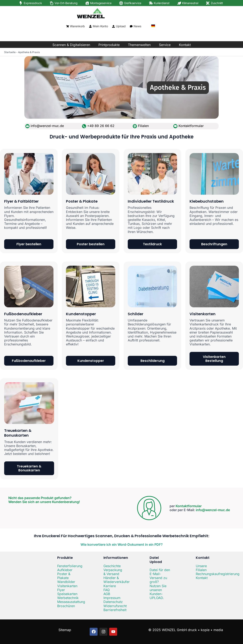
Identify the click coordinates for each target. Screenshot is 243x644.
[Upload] (113, 26)
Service (165, 45)
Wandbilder (66, 582)
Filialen (143, 126)
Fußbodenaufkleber (23, 314)
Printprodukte (109, 45)
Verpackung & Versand (113, 572)
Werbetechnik (68, 598)
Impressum (112, 598)
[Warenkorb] (68, 26)
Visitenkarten (203, 314)
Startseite (10, 52)
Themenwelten (139, 45)
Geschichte (112, 566)
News (137, 26)
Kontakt (185, 45)
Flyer (61, 590)
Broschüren (66, 606)
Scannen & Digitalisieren (71, 45)
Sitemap (65, 630)
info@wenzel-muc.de (213, 510)
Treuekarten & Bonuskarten (18, 433)
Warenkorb (77, 26)
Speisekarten (67, 594)
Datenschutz (113, 602)
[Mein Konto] (90, 26)
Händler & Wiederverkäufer (117, 580)
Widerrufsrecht (115, 606)
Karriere (110, 586)
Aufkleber (65, 570)
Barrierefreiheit (115, 610)
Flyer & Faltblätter (21, 201)
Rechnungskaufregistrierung (218, 574)
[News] (131, 26)
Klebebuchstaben (207, 201)
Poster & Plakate (82, 201)
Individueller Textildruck (151, 201)
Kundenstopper (81, 314)
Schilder (136, 314)
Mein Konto (100, 26)
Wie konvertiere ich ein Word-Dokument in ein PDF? (122, 544)
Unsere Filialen (201, 568)
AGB (107, 594)
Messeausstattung (71, 602)
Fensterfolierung (70, 566)
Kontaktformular (191, 126)
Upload (121, 26)
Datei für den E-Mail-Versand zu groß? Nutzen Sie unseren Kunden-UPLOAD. (160, 584)
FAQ (107, 590)
